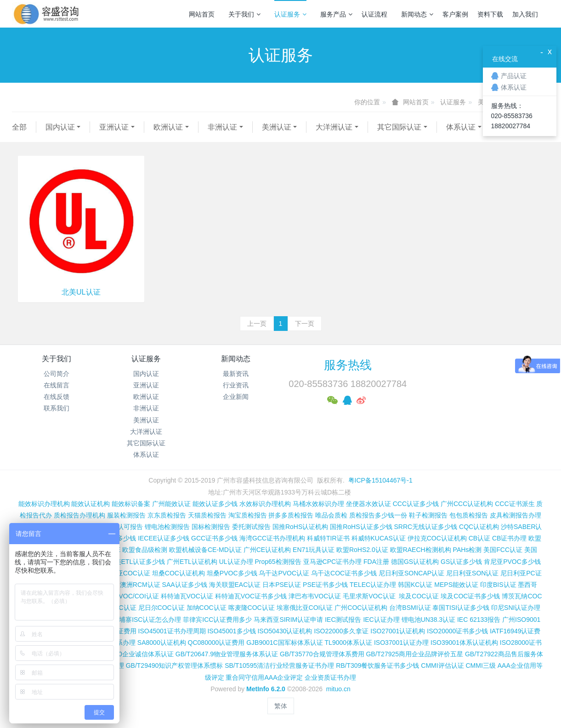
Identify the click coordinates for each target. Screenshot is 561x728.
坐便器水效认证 (368, 504)
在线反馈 (57, 397)
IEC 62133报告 (479, 620)
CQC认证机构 (479, 527)
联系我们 (57, 408)
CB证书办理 (509, 538)
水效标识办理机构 (265, 504)
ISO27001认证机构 (398, 631)
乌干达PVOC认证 (284, 573)
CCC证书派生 (515, 504)
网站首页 (202, 14)
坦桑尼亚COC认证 (124, 573)
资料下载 (490, 14)
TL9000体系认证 (348, 643)
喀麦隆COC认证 (252, 608)
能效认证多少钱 (215, 504)
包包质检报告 (469, 515)
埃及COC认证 (419, 596)
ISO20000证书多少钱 (457, 631)
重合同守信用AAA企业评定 (264, 677)
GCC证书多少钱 (214, 538)
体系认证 (461, 127)
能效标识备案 (131, 504)
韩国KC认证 (415, 585)
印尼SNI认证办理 (516, 608)
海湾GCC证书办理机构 (272, 538)
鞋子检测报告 (428, 515)
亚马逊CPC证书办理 (333, 562)
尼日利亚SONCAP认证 (411, 573)
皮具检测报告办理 (516, 515)
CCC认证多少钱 (416, 504)
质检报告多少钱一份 (378, 515)
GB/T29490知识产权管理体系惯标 (175, 665)
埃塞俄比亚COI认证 (305, 608)
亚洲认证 (114, 127)
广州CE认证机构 (267, 550)
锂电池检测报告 (167, 527)
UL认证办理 (236, 562)
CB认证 (479, 538)
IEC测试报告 (343, 620)
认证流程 (374, 14)
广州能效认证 (171, 504)
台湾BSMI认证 (410, 608)
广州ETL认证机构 (192, 562)
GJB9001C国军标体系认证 (284, 643)
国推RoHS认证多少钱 (361, 527)
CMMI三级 (480, 665)
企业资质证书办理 (330, 677)
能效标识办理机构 (44, 504)
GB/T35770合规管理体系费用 (322, 654)
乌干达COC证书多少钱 (344, 573)
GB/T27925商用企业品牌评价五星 (414, 654)
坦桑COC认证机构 (178, 573)
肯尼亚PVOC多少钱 (512, 562)
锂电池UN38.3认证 (428, 620)
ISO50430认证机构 (285, 631)
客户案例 (455, 14)
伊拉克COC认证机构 (437, 538)
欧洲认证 (168, 127)
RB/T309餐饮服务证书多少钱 (377, 665)
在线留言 (57, 385)
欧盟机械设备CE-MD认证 (205, 550)
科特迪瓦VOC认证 (187, 596)
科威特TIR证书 (328, 538)
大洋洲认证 (334, 127)
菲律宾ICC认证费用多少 (217, 620)
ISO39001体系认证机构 (464, 643)
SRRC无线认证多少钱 (425, 527)
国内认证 (60, 127)
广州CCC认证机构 (467, 504)
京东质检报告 (167, 515)
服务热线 (348, 365)
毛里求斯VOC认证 (369, 596)
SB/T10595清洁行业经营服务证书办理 (279, 665)
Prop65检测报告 (278, 562)
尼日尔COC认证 (161, 608)
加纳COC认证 (207, 608)
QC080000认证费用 (216, 643)
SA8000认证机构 (162, 643)
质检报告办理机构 (79, 515)
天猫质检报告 (207, 515)
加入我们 (525, 14)
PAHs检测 (467, 550)
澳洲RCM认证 (140, 585)
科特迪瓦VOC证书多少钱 (251, 596)
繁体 (281, 706)
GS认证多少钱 (461, 562)
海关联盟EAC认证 (235, 585)
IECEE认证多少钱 (164, 538)
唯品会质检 (331, 515)
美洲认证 (277, 127)
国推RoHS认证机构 (300, 527)
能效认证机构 (91, 504)
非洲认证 (222, 127)
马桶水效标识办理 (318, 504)
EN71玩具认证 (314, 550)
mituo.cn (338, 689)
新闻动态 (417, 14)
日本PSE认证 (282, 585)
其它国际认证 (399, 127)
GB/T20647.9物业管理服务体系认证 (227, 654)
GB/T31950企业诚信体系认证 (131, 654)
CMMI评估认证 (442, 665)
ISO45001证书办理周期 (172, 631)
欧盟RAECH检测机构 (421, 550)
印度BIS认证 (498, 585)
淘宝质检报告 (248, 515)
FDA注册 (376, 562)
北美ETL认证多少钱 (137, 562)
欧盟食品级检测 (145, 550)
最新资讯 (236, 374)
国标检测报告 (211, 527)
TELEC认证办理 (373, 585)
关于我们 (244, 14)
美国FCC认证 (503, 550)
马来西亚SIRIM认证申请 (288, 620)
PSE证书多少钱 (325, 585)
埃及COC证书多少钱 (470, 596)
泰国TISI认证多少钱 (461, 608)
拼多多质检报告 (291, 515)
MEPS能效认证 (456, 585)
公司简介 (57, 374)
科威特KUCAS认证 (379, 538)
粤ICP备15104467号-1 (380, 480)
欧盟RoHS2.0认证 (362, 550)
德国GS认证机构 (415, 562)
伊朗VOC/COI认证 (133, 596)
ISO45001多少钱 (231, 631)
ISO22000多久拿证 (341, 631)
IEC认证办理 (381, 620)
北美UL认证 (81, 292)
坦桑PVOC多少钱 (232, 573)
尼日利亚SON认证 (472, 573)
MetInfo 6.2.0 (266, 689)
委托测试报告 (251, 527)
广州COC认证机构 (361, 608)
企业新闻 (236, 397)
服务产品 (336, 14)
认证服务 (290, 14)
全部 (19, 127)
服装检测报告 (126, 515)
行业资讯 (236, 385)
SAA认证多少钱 (185, 585)
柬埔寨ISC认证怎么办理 (147, 620)
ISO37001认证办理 (401, 643)
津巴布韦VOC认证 (316, 596)
